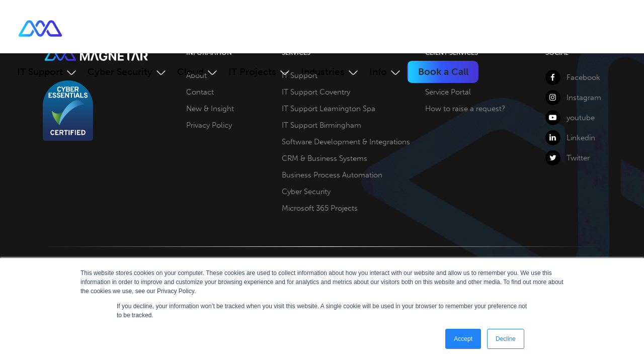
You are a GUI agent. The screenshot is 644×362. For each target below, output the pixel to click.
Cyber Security (120, 72)
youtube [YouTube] (570, 118)
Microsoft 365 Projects (320, 208)
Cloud (190, 72)
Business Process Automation (332, 175)
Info (378, 72)
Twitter (568, 158)
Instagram (573, 98)
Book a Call (443, 72)
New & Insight (210, 109)
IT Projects (252, 72)
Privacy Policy (209, 125)
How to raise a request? (465, 109)
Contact (200, 92)
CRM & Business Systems (325, 158)
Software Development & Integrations (346, 142)
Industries (323, 72)
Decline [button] (506, 339)
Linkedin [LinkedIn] (570, 138)
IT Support (40, 72)
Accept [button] (463, 339)
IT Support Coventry (316, 92)
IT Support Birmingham (321, 125)
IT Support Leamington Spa (329, 109)
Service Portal (448, 92)
